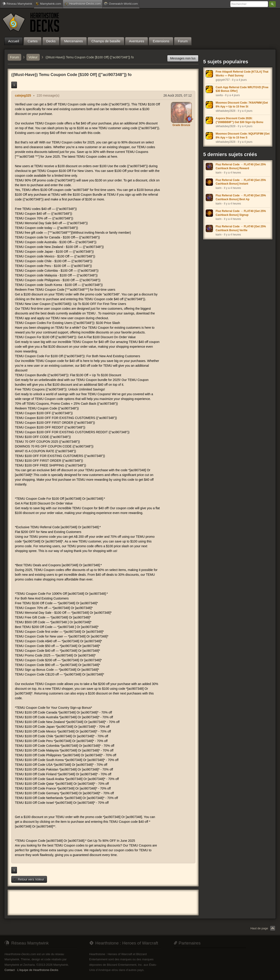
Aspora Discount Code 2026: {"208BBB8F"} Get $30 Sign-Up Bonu (239, 120)
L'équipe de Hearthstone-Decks (38, 970)
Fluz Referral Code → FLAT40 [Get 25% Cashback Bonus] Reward (241, 166)
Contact (10, 970)
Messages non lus (183, 58)
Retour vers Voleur (29, 879)
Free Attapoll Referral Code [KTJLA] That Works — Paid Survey (242, 74)
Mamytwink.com (48, 4)
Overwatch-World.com (121, 4)
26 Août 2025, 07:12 (178, 95)
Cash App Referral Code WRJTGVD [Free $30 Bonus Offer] (242, 89)
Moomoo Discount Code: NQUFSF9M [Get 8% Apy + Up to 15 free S (243, 136)
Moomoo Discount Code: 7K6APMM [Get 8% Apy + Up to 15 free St (242, 105)
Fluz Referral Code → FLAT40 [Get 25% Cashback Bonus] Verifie (241, 228)
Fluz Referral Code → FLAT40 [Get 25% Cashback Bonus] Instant (241, 182)
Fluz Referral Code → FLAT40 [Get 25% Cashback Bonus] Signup (241, 213)
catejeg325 (23, 95)
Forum (14, 57)
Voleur (33, 57)
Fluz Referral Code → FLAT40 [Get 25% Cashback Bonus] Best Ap (241, 197)
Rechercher (272, 4)
